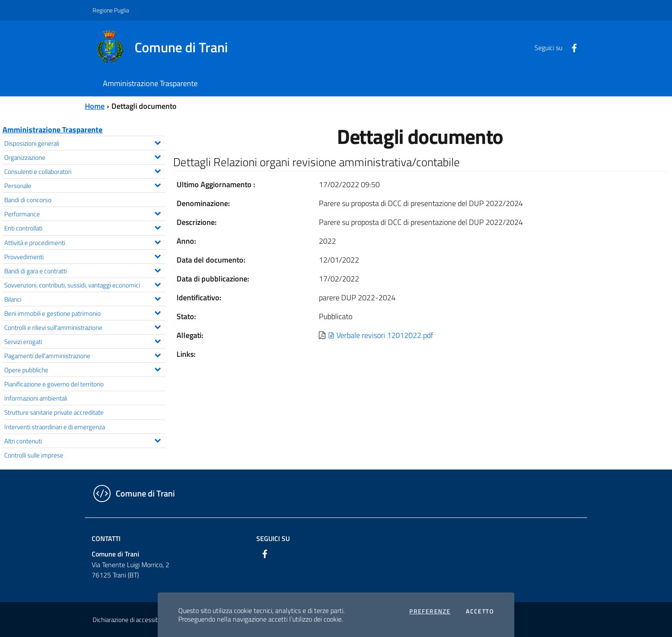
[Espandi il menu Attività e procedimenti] (157, 241)
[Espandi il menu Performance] (157, 212)
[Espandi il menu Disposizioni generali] (157, 142)
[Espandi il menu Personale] (157, 184)
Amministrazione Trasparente (52, 130)
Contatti (106, 538)
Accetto (480, 611)
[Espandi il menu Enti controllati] (157, 227)
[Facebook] (571, 47)
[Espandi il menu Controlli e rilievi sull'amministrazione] (157, 326)
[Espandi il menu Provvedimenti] (157, 255)
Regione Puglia (111, 10)
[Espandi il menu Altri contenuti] (157, 440)
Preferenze (430, 611)
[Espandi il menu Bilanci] (157, 298)
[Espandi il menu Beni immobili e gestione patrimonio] (157, 312)
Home (95, 106)
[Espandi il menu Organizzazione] (157, 156)
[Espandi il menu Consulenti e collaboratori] (157, 170)
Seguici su (273, 538)
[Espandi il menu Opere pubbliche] (157, 368)
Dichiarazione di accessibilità (130, 620)
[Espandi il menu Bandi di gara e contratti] (157, 269)
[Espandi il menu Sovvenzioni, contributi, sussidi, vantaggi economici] (157, 284)
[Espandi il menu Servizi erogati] (157, 340)
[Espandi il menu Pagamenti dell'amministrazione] (157, 354)
